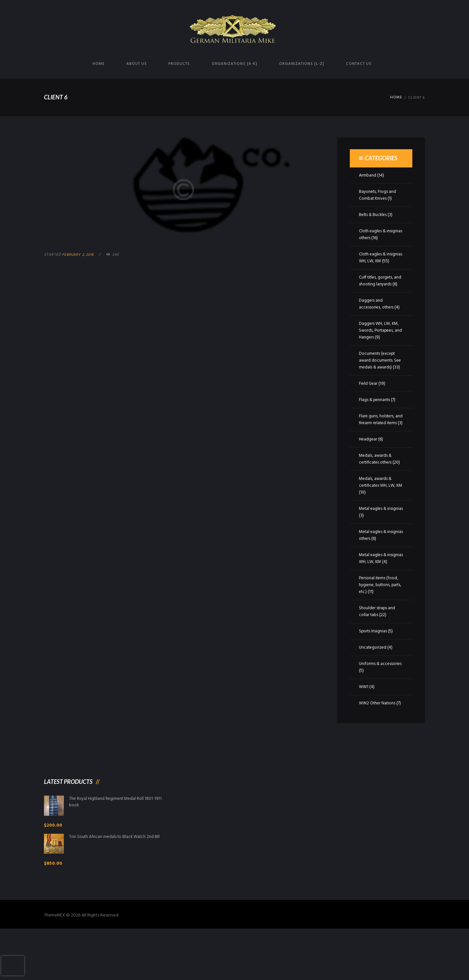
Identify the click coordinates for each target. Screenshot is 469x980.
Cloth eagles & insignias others (374, 235)
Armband (368, 175)
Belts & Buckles (374, 215)
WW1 (364, 728)
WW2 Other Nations (378, 744)
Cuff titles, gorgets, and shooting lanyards (380, 288)
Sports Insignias (374, 672)
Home (99, 64)
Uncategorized (374, 689)
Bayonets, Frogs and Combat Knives (379, 195)
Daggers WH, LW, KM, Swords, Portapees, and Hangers (380, 344)
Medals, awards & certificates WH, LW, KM (379, 520)
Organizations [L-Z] (302, 64)
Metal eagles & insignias (374, 546)
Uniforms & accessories (370, 708)
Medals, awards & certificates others (377, 486)
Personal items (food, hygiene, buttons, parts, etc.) (380, 626)
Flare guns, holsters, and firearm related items (378, 444)
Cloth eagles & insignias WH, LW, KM (379, 258)
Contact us (359, 64)
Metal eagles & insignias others (374, 569)
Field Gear (369, 404)
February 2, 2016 (80, 255)
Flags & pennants (375, 420)
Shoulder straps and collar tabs (378, 653)
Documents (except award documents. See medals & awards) (380, 374)
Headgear (369, 467)
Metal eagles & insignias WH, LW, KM (379, 593)
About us (137, 64)
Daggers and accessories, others (377, 318)
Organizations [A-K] (234, 64)
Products (179, 64)
